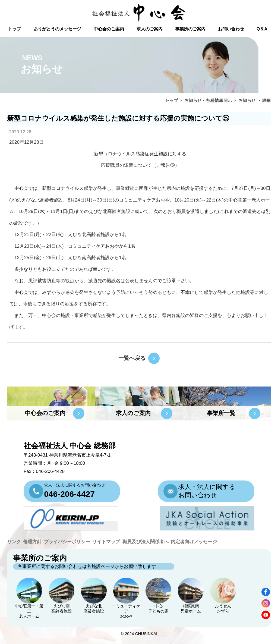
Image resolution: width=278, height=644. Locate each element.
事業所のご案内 (190, 29)
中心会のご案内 (109, 29)
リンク (14, 542)
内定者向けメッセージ (194, 542)
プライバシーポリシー (67, 542)
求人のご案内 (150, 29)
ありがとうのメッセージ (57, 29)
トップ (14, 29)
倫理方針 (32, 542)
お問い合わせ (231, 29)
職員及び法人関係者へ (146, 542)
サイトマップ (106, 542)
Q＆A (262, 29)
